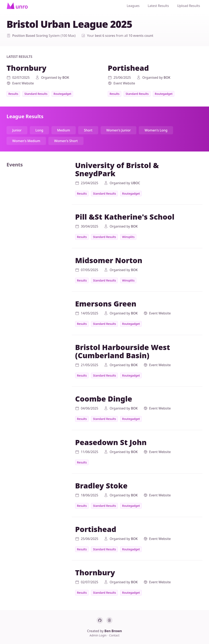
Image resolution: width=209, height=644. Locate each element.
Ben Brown (113, 631)
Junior (17, 130)
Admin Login (98, 635)
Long (39, 130)
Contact (114, 635)
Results (13, 94)
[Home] (17, 6)
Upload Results (189, 6)
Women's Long (156, 130)
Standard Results (36, 94)
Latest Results (158, 6)
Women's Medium (26, 141)
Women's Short (66, 141)
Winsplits (128, 237)
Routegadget (62, 94)
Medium (64, 130)
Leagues (133, 6)
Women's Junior (119, 130)
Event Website (23, 83)
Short (88, 130)
